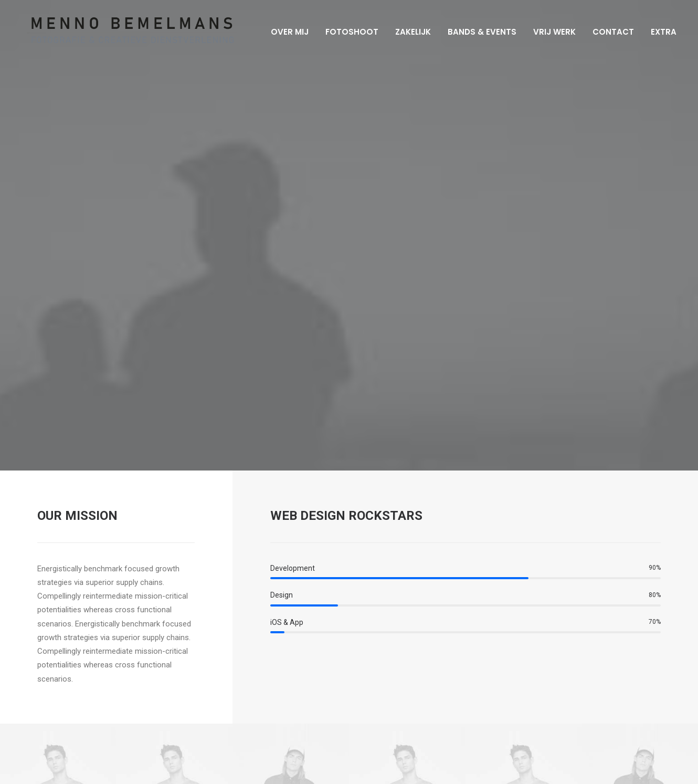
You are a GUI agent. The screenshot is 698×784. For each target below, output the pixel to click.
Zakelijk (410, 32)
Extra (660, 32)
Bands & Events (479, 32)
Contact (610, 32)
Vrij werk (551, 32)
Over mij (287, 32)
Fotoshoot (349, 32)
